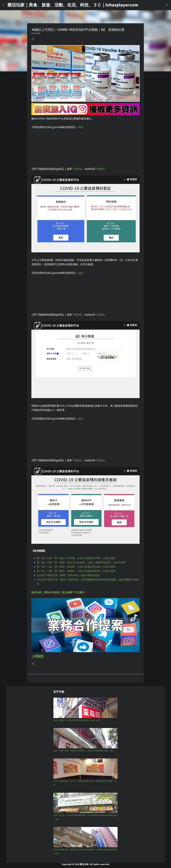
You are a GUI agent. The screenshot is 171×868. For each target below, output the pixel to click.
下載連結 (77, 169)
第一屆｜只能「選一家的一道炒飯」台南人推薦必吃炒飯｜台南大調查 (76, 567)
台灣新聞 (38, 656)
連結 (81, 127)
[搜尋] (167, 5)
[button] (33, 39)
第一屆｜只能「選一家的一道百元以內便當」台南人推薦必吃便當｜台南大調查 (81, 562)
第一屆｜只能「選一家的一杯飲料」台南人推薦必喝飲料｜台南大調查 (76, 571)
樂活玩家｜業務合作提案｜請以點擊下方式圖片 (58, 592)
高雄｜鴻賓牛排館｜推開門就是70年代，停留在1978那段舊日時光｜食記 (84, 751)
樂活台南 (84, 864)
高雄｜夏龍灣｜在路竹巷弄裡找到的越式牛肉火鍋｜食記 (77, 720)
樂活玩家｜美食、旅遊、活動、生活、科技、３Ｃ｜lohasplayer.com (73, 5)
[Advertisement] (85, 148)
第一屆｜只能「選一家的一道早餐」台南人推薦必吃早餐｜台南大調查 (76, 558)
